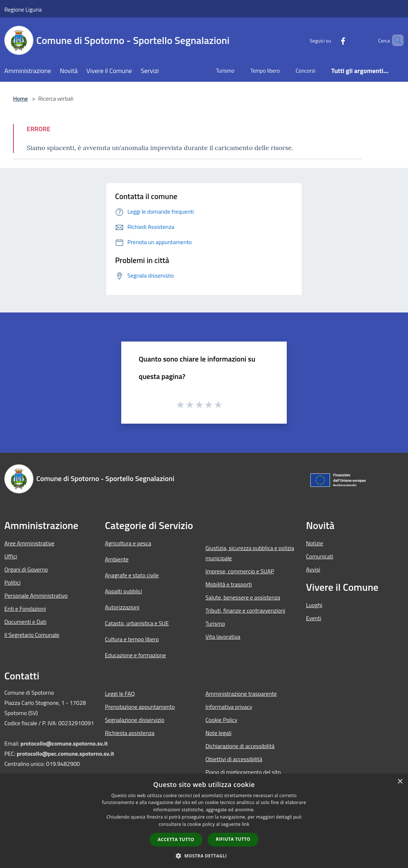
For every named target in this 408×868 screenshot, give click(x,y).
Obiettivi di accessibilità (234, 759)
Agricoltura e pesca (128, 543)
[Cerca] (395, 40)
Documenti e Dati (25, 622)
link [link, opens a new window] (246, 824)
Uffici (11, 556)
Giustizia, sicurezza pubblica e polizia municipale (250, 553)
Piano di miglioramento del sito (243, 772)
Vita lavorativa (223, 637)
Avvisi (313, 569)
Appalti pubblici (123, 591)
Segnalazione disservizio (135, 720)
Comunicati (320, 556)
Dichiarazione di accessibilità (240, 746)
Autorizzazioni (122, 607)
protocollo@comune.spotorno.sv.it (64, 743)
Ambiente (117, 559)
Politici (13, 582)
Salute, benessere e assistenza (243, 597)
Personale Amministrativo (36, 596)
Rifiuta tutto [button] (233, 839)
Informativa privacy (229, 707)
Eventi (314, 618)
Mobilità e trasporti (229, 584)
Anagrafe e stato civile (132, 575)
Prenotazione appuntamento (140, 707)
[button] (204, 856)
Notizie (315, 543)
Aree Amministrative (29, 543)
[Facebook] (331, 40)
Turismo (215, 623)
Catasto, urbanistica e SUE (137, 623)
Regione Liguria (23, 9)
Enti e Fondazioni (25, 609)
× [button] (400, 782)
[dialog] (204, 821)
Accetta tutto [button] (176, 839)
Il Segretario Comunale (32, 635)
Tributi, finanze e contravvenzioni (245, 610)
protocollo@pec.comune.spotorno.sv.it (66, 754)
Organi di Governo (26, 569)
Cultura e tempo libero (132, 639)
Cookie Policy (221, 720)
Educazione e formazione (135, 655)
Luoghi (314, 605)
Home (21, 98)
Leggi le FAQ (120, 694)
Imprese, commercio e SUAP (240, 571)
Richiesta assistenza (130, 733)
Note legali (219, 733)
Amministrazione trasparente (241, 694)
